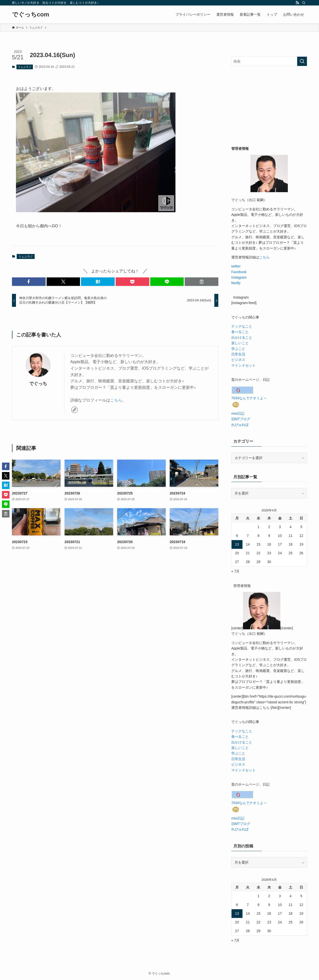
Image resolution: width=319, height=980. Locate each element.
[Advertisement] (269, 106)
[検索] (304, 3)
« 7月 (235, 571)
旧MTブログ (241, 419)
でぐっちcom (31, 14)
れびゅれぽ (240, 425)
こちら (116, 400)
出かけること (242, 337)
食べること (240, 332)
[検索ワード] (269, 61)
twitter (236, 266)
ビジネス (238, 360)
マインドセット (243, 365)
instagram (239, 277)
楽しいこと (240, 343)
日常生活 (238, 354)
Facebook (239, 272)
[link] (75, 410)
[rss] (297, 3)
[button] (29, 282)
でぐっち (38, 384)
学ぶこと (238, 349)
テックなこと (242, 326)
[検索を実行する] (302, 61)
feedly (236, 283)
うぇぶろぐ (25, 67)
